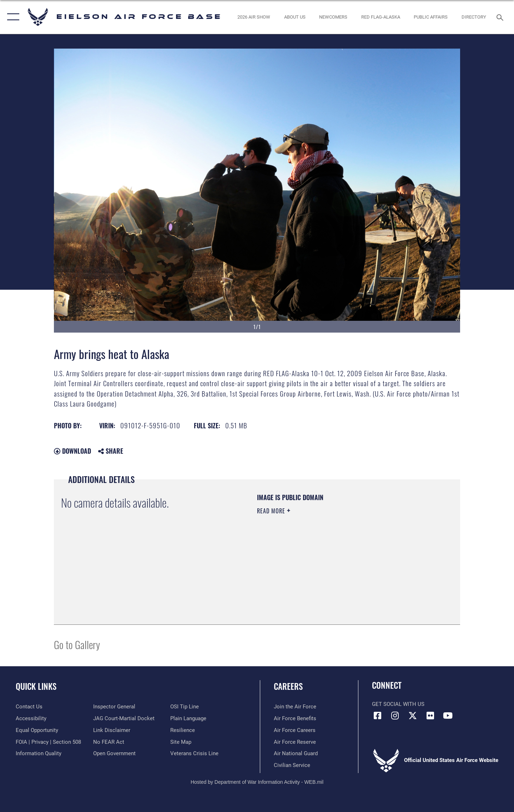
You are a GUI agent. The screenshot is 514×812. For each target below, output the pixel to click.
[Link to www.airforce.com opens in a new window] (295, 707)
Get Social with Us (398, 704)
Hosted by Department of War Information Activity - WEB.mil (257, 782)
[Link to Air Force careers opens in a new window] (295, 730)
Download (72, 451)
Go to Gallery (77, 644)
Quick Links (36, 686)
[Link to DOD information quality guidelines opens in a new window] (39, 753)
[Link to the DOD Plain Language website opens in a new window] (188, 718)
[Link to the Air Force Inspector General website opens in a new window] (114, 707)
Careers (288, 686)
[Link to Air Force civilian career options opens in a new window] (292, 765)
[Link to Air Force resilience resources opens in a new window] (183, 730)
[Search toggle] (501, 17)
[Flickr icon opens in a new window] (430, 716)
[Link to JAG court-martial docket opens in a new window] (124, 718)
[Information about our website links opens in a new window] (112, 730)
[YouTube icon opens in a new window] (448, 716)
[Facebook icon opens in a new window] (377, 716)
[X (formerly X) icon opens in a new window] (413, 716)
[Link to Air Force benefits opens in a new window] (295, 718)
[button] (12, 17)
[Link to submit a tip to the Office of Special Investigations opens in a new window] (185, 707)
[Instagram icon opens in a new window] (395, 716)
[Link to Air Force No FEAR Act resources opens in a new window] (109, 742)
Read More (272, 511)
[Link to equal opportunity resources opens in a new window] (37, 730)
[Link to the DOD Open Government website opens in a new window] (114, 753)
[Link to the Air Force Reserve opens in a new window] (295, 742)
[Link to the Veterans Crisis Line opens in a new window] (194, 753)
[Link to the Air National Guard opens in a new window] (296, 753)
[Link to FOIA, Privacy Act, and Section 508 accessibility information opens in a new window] (48, 742)
